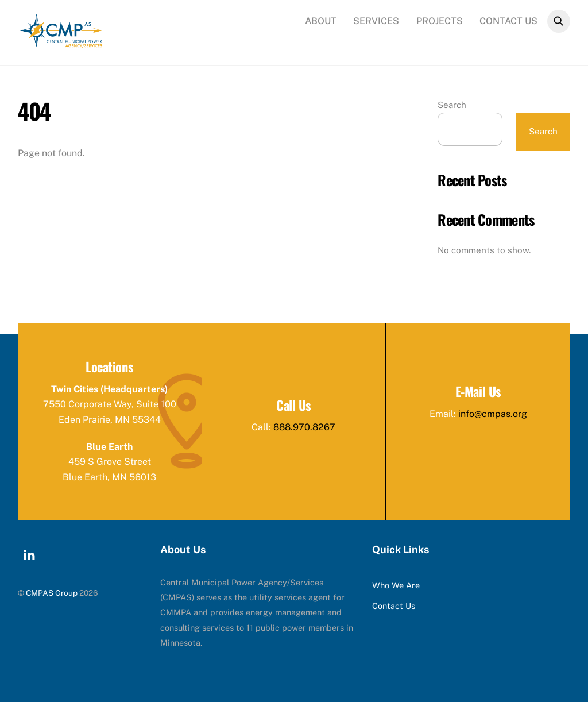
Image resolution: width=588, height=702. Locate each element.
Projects (440, 21)
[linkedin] (29, 553)
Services (376, 21)
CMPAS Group (52, 593)
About (321, 21)
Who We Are (396, 585)
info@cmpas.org (493, 414)
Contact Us (508, 21)
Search (452, 105)
